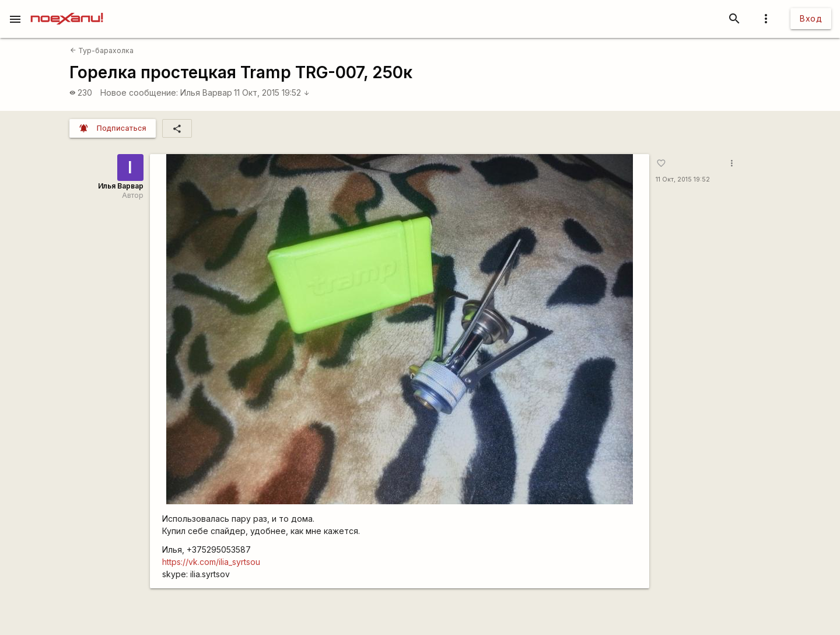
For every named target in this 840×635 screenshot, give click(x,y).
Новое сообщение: (139, 93)
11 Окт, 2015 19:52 (272, 93)
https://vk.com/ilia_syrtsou (211, 562)
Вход (811, 18)
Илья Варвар (206, 93)
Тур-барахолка (102, 50)
